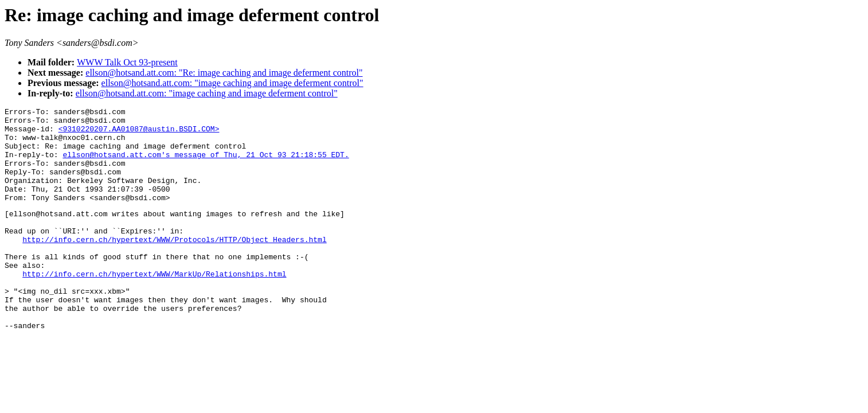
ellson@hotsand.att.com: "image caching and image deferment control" (232, 83)
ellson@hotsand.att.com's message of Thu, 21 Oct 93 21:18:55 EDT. (206, 165)
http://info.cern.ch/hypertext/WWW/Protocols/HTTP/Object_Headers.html (174, 265)
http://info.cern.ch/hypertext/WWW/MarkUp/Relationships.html (154, 306)
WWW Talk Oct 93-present (127, 62)
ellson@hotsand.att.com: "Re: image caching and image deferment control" (224, 73)
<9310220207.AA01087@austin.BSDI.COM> (139, 134)
